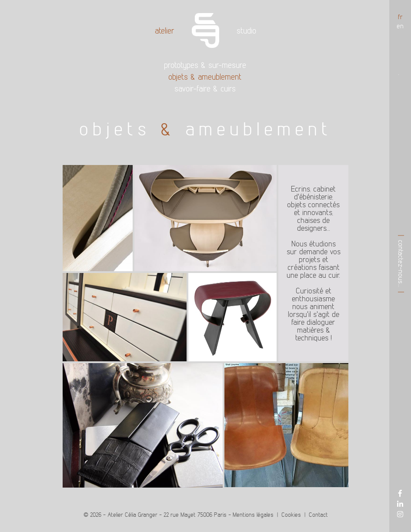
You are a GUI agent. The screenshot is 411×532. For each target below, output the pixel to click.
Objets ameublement (205, 77)
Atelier (165, 30)
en (400, 26)
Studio (246, 30)
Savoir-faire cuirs (205, 89)
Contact (318, 515)
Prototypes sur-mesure (205, 65)
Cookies (291, 515)
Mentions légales (253, 515)
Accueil (205, 30)
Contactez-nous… (401, 264)
